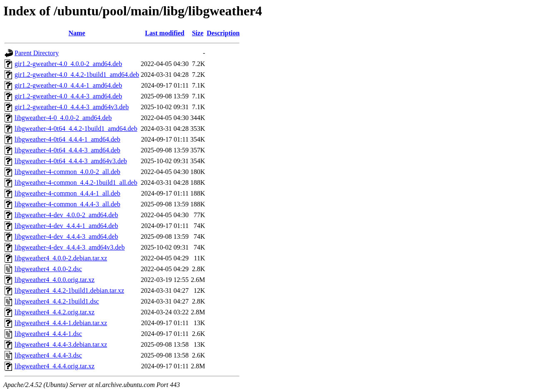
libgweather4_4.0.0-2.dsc (48, 269)
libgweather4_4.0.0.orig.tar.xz (54, 280)
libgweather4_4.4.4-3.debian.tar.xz (61, 344)
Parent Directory (37, 53)
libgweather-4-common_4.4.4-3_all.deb (67, 204)
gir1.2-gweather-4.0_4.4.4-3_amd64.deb (68, 96)
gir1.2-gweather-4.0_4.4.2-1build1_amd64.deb (77, 75)
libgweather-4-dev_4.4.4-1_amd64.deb (66, 226)
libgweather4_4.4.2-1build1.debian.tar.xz (69, 290)
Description (223, 33)
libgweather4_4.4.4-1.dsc (48, 334)
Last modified (165, 33)
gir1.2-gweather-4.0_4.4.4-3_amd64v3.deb (72, 107)
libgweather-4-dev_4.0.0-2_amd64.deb (66, 215)
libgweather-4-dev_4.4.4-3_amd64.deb (66, 236)
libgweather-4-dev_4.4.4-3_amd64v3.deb (70, 247)
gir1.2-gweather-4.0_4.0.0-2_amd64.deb (68, 64)
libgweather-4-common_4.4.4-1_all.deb (67, 193)
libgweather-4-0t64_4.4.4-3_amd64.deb (67, 150)
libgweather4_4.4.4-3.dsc (48, 355)
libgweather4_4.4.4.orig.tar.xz (54, 366)
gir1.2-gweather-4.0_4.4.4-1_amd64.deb (68, 85)
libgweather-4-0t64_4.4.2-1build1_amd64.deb (76, 129)
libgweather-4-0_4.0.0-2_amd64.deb (63, 118)
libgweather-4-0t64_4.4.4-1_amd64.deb (67, 139)
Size (198, 33)
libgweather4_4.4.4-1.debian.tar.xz (61, 323)
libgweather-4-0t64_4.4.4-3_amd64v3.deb (71, 161)
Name (77, 33)
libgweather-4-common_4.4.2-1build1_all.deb (76, 183)
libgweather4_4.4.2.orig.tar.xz (54, 312)
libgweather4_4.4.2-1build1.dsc (57, 301)
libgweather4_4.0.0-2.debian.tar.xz (61, 258)
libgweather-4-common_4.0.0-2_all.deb (67, 172)
